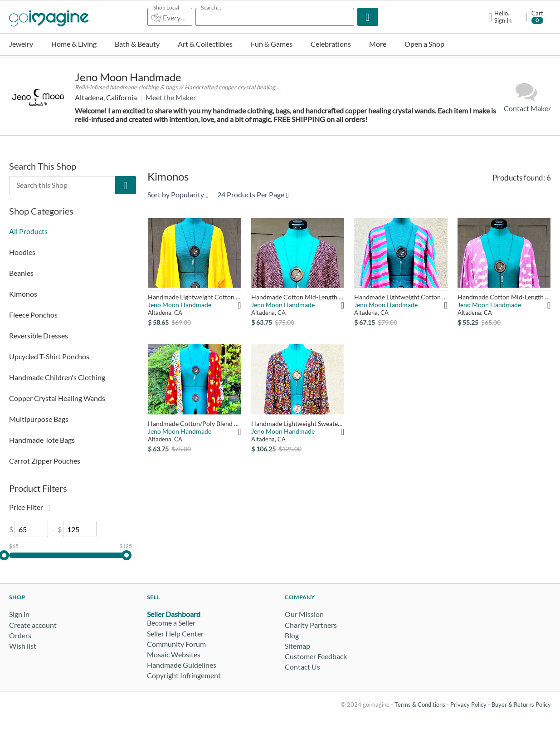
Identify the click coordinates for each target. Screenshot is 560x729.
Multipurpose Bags (39, 419)
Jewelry (21, 44)
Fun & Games (272, 44)
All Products (28, 231)
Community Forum (176, 644)
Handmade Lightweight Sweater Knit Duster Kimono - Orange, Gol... (298, 423)
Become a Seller (171, 623)
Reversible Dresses (39, 335)
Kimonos (23, 294)
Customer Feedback (316, 656)
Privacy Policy (468, 705)
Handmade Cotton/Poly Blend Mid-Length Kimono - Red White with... (194, 423)
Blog (292, 635)
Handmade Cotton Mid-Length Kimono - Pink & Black (298, 297)
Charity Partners (311, 625)
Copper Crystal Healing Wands (57, 398)
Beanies (21, 273)
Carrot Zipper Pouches (45, 461)
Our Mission (304, 614)
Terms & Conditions (420, 705)
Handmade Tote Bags (42, 440)
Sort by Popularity (178, 194)
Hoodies (22, 252)
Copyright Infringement (184, 675)
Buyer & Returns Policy (521, 705)
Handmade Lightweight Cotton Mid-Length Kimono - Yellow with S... (194, 297)
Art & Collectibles (205, 44)
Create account (33, 625)
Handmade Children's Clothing (57, 377)
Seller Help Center (175, 634)
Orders (20, 635)
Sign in (19, 614)
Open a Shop (424, 44)
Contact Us (302, 667)
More (378, 44)
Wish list (23, 646)
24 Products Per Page (253, 194)
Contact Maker (527, 97)
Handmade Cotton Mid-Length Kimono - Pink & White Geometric (504, 297)
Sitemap (297, 646)
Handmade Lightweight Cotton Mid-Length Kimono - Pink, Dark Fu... (401, 297)
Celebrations (331, 44)
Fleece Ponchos (33, 315)
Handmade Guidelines (182, 665)
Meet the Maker (171, 97)
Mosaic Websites (174, 654)
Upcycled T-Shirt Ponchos (49, 356)
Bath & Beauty (137, 44)
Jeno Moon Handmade (128, 77)
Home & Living (74, 44)
